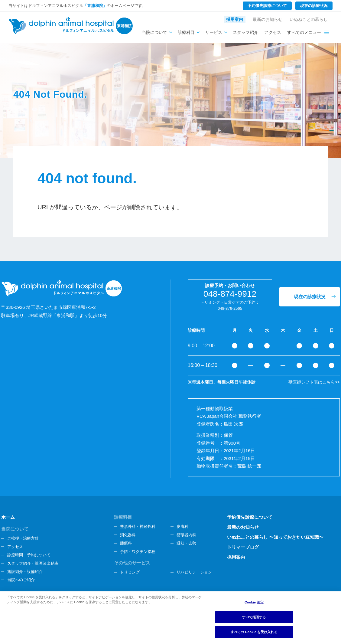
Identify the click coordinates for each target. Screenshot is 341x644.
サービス (214, 32)
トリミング (130, 572)
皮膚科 (182, 526)
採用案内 (235, 19)
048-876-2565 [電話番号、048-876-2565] (230, 308)
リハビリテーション (194, 572)
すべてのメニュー (304, 32)
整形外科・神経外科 (138, 526)
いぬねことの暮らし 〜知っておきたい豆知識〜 (275, 537)
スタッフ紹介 (245, 32)
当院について (154, 32)
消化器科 (128, 535)
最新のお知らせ (268, 19)
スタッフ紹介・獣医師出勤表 (33, 563)
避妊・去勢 (186, 543)
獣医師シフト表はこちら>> (314, 382)
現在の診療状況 (314, 6)
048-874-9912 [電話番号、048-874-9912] (230, 294)
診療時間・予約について (29, 555)
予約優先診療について (267, 6)
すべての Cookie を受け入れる (254, 632)
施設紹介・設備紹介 (25, 572)
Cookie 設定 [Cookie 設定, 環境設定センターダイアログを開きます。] (254, 602)
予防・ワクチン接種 (138, 552)
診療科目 (186, 32)
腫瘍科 (126, 543)
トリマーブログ (243, 547)
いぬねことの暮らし (309, 19)
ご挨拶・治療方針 (23, 538)
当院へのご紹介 (21, 580)
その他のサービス (132, 563)
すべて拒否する (254, 617)
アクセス (273, 32)
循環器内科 (186, 535)
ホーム (8, 517)
